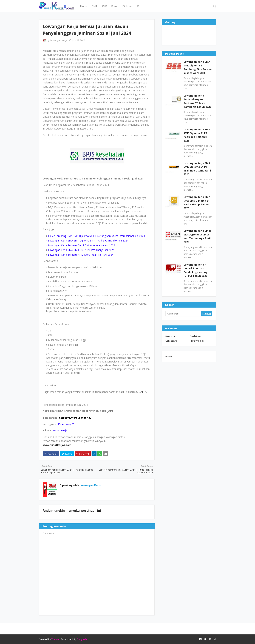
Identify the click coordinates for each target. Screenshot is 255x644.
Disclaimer (195, 336)
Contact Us (171, 341)
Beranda (170, 336)
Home (169, 356)
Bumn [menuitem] (115, 6)
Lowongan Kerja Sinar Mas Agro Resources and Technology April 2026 (197, 236)
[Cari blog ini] (183, 314)
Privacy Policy (197, 341)
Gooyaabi (82, 639)
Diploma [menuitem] (127, 6)
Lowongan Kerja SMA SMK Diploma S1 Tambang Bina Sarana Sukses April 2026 (198, 67)
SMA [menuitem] (95, 6)
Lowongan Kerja (59, 40)
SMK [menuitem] (104, 6)
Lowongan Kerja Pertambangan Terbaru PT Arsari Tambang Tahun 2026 (197, 101)
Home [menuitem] (84, 6)
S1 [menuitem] (138, 6)
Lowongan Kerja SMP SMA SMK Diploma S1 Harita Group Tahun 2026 (197, 203)
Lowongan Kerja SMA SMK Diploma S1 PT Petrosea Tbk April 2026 (197, 135)
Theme (55, 639)
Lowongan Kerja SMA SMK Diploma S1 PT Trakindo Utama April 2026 (197, 169)
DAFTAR (143, 392)
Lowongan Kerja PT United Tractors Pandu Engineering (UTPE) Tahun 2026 (196, 270)
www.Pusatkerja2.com (57, 445)
